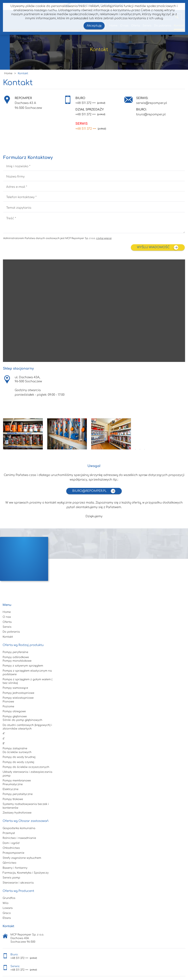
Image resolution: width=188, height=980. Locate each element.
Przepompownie (13, 853)
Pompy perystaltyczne (18, 794)
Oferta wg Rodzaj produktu (23, 645)
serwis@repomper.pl (152, 103)
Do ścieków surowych (17, 752)
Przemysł (9, 833)
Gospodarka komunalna (19, 828)
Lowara (8, 908)
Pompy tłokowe (13, 799)
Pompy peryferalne (15, 652)
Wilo (6, 903)
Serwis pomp (11, 878)
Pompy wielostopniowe (18, 698)
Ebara (7, 918)
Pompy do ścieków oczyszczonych (26, 767)
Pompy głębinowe (15, 716)
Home (7, 612)
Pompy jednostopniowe (18, 693)
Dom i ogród (11, 843)
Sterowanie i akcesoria (18, 883)
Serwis (7, 627)
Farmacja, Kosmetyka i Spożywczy (26, 873)
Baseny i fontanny (15, 868)
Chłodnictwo (11, 848)
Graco (7, 913)
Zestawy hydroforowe (17, 813)
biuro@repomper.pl (151, 114)
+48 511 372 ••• (86, 103)
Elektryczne (11, 789)
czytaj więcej (104, 238)
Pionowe (8, 702)
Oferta (7, 622)
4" (4, 734)
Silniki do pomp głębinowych (22, 720)
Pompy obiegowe (14, 711)
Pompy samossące (15, 688)
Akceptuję (94, 26)
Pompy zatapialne (15, 748)
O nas (7, 617)
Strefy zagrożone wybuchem (22, 858)
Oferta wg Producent (18, 891)
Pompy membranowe (17, 781)
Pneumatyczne (13, 784)
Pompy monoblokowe (17, 661)
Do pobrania (11, 632)
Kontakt (8, 637)
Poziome (8, 707)
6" (4, 739)
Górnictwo (9, 863)
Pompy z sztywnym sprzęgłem (23, 666)
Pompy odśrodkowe (16, 657)
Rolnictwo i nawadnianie (19, 838)
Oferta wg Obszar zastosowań (26, 821)
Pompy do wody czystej (18, 762)
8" (4, 744)
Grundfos (9, 898)
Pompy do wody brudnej (19, 757)
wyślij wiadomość (158, 247)
